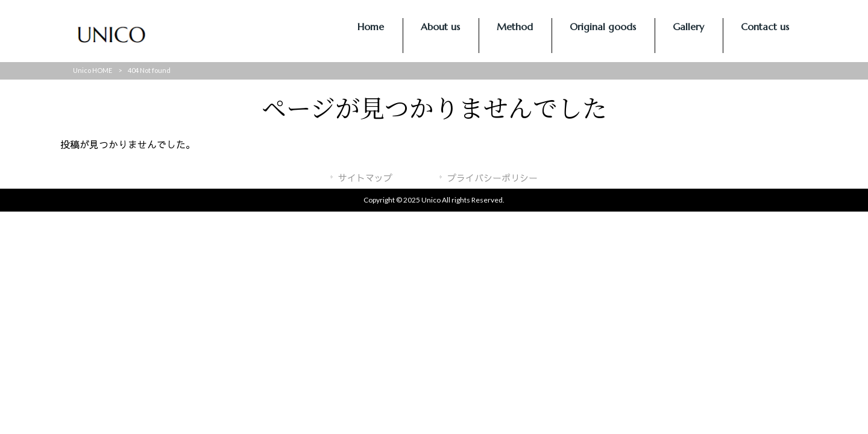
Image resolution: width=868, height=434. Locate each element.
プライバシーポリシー (492, 178)
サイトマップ (365, 178)
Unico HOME (93, 70)
